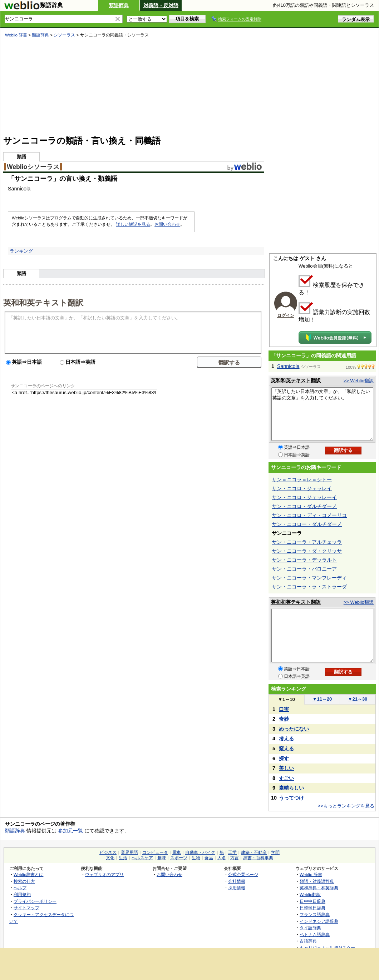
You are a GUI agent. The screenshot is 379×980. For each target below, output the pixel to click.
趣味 (162, 858)
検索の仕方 (24, 881)
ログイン (286, 315)
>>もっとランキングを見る (346, 806)
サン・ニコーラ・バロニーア (304, 569)
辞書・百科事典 (258, 858)
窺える (286, 748)
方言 (235, 858)
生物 (196, 858)
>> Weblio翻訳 (359, 381)
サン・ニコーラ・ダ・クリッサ (307, 551)
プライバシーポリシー (35, 901)
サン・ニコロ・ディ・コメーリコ (309, 515)
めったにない (294, 729)
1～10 (286, 699)
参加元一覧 (70, 831)
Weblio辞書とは (28, 874)
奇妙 (284, 719)
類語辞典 (119, 5)
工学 (232, 852)
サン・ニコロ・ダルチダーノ (304, 506)
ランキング (21, 251)
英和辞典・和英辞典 (319, 888)
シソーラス (64, 35)
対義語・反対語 (161, 5)
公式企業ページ (243, 874)
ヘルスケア (142, 858)
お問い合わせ (167, 224)
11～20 (322, 699)
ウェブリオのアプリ (104, 874)
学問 (275, 852)
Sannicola (288, 366)
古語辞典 (308, 941)
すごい (286, 778)
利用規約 (22, 894)
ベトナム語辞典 (315, 934)
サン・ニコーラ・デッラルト (304, 560)
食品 (209, 858)
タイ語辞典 (310, 928)
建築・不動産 (254, 852)
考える (286, 738)
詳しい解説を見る (133, 224)
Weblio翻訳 (310, 894)
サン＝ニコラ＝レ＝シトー (302, 479)
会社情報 (237, 881)
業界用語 (129, 852)
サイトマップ (26, 908)
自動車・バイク (200, 852)
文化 (110, 858)
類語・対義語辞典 (317, 881)
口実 (284, 709)
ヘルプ (20, 888)
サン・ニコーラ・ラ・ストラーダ (309, 587)
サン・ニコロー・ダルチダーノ (307, 524)
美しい (286, 768)
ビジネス (108, 852)
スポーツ (179, 858)
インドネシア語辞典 (319, 921)
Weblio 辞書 (16, 35)
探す (284, 758)
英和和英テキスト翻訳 (43, 302)
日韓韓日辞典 (312, 908)
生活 (123, 858)
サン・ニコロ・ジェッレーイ (304, 497)
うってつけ (291, 798)
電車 (177, 852)
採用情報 (237, 888)
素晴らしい (291, 788)
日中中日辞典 (312, 901)
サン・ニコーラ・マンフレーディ (309, 578)
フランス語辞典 (315, 914)
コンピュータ (155, 852)
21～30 (358, 699)
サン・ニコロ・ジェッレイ (302, 488)
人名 (222, 858)
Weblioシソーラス (33, 167)
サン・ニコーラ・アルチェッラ (307, 542)
